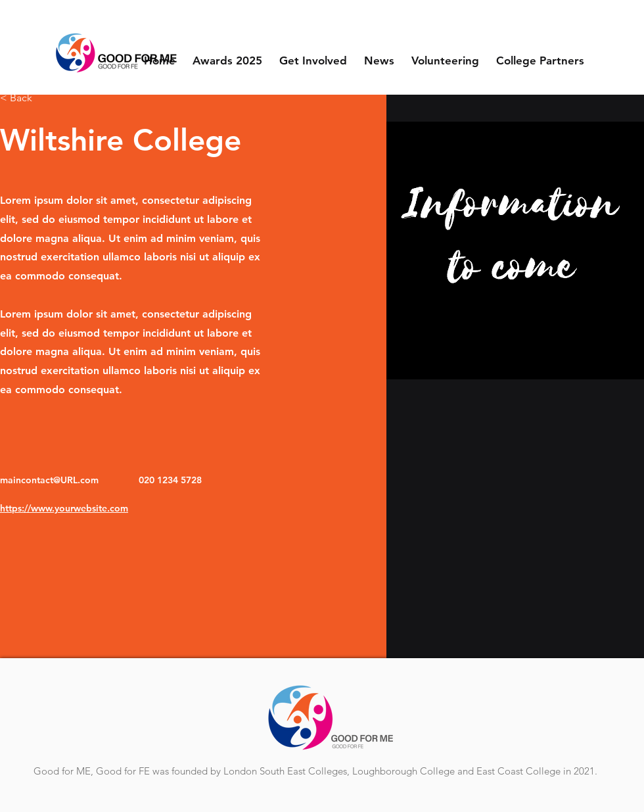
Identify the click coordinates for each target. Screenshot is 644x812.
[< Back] (26, 98)
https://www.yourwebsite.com (64, 508)
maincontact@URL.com (49, 480)
